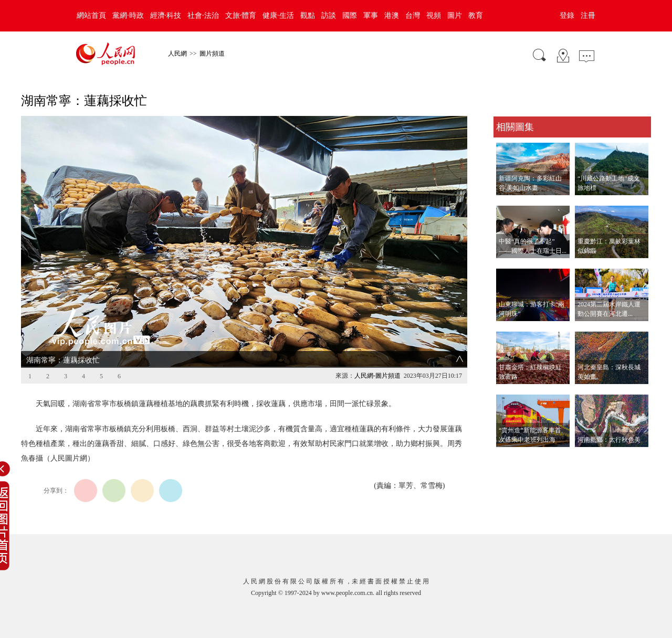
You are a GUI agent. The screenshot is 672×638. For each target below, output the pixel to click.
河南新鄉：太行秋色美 (609, 440)
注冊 (588, 15)
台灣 (413, 15)
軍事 (371, 15)
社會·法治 (203, 15)
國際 (350, 15)
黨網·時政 (128, 15)
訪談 (329, 15)
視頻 (434, 15)
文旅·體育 (241, 15)
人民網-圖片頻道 (377, 376)
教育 (476, 15)
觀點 (308, 15)
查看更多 (508, 458)
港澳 (392, 15)
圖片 (455, 15)
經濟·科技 (166, 15)
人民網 (177, 54)
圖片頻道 (212, 54)
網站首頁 (91, 15)
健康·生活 (278, 15)
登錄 (567, 15)
